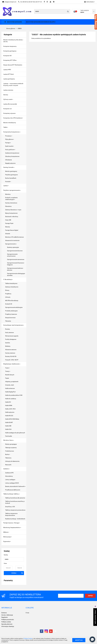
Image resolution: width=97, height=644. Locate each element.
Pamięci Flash (9, 223)
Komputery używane (9, 113)
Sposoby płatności (7, 624)
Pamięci (8, 143)
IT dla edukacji (8, 279)
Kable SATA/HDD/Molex (12, 419)
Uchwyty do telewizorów (12, 461)
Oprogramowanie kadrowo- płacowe (15, 269)
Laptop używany (8, 90)
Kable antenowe (10, 388)
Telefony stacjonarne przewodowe (15, 510)
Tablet (6, 127)
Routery (8, 329)
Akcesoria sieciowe (11, 350)
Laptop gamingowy (9, 79)
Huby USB (8, 220)
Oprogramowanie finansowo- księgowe (16, 264)
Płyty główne (10, 139)
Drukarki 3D (9, 304)
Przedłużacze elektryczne (13, 490)
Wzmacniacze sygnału (12, 336)
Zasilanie (6, 469)
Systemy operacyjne (13, 247)
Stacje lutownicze (10, 318)
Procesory (9, 136)
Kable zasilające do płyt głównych (15, 433)
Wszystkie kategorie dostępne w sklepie (41, 22)
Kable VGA (8, 429)
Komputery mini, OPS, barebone (13, 118)
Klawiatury (8, 206)
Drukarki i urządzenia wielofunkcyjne (11, 199)
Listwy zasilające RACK (12, 483)
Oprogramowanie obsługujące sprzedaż (16, 274)
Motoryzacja (8, 537)
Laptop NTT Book (8, 74)
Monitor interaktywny (10, 123)
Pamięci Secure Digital (12, 230)
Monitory (8, 194)
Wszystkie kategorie (13, 22)
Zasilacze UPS (9, 473)
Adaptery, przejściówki (12, 382)
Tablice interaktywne (11, 283)
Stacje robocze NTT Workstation (13, 65)
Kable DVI (8, 402)
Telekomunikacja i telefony (12, 494)
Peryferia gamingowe (11, 175)
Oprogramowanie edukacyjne (14, 307)
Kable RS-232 (9, 416)
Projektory (8, 294)
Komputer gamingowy (10, 51)
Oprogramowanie (11, 244)
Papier (7, 378)
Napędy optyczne (10, 163)
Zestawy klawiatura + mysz (13, 210)
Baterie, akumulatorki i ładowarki (15, 486)
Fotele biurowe (10, 451)
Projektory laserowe (11, 314)
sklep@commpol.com (9, 2)
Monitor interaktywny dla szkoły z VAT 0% (13, 41)
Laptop (6, 186)
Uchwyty (8, 297)
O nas (27, 613)
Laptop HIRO (7, 70)
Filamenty (8, 321)
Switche (8, 343)
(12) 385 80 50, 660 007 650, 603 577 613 (30, 2)
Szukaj (14, 573)
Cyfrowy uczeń (8, 99)
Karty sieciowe (9, 332)
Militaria (6, 532)
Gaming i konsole (9, 167)
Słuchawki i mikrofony (12, 217)
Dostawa (4, 613)
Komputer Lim (7, 109)
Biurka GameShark (11, 178)
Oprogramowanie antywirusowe (12, 255)
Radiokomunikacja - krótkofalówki (15, 519)
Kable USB (8, 426)
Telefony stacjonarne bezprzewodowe (11, 514)
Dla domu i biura (9, 440)
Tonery (8, 371)
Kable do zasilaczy (11, 399)
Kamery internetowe (11, 203)
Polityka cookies (6, 622)
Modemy (8, 346)
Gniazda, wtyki (10, 385)
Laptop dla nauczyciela (10, 104)
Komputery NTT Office (10, 60)
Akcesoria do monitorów (12, 240)
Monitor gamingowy (11, 171)
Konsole (8, 182)
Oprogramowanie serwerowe (16, 259)
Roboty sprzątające (11, 444)
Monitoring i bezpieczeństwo (12, 527)
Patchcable (9, 436)
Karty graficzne (10, 150)
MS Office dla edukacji (12, 301)
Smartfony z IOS (10, 507)
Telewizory (8, 458)
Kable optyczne (10, 412)
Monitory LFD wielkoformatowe (14, 237)
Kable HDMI (9, 405)
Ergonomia (7, 541)
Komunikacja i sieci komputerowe (14, 325)
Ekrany (7, 290)
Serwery (6, 95)
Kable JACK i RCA (10, 409)
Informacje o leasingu (8, 626)
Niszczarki (8, 465)
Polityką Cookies (28, 638)
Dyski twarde (10, 146)
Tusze (7, 368)
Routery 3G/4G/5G (11, 356)
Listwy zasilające (10, 480)
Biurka (8, 454)
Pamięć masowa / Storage (12, 523)
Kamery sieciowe (10, 353)
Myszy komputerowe (11, 213)
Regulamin (5, 617)
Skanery (8, 227)
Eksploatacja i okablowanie (12, 364)
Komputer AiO (7, 56)
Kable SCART (9, 422)
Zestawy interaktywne (12, 287)
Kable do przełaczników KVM (14, 395)
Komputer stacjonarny (10, 46)
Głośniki (8, 234)
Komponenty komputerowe (12, 132)
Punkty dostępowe (11, 339)
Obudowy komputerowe (12, 156)
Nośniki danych (10, 375)
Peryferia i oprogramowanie (12, 190)
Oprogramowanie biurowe (15, 251)
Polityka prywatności (8, 620)
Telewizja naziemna (11, 448)
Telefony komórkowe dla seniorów (15, 498)
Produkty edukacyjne (11, 311)
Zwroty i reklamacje (7, 615)
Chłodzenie (8, 160)
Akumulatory (9, 476)
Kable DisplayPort (10, 392)
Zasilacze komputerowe (12, 153)
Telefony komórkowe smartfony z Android (15, 502)
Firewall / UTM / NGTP (12, 360)
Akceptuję (79, 640)
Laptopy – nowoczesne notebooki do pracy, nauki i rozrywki (13, 84)
